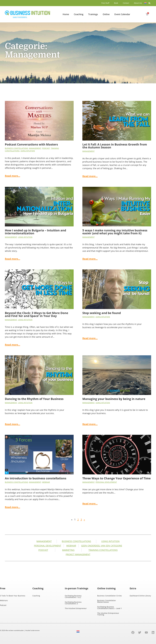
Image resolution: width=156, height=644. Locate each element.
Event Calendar (122, 14)
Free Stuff (105, 3)
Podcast (46, 148)
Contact (126, 3)
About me (138, 3)
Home (66, 14)
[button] (149, 3)
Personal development (106, 482)
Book (116, 3)
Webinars (4, 600)
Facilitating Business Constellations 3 (73, 603)
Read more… (12, 176)
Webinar (46, 482)
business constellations (16, 148)
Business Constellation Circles (110, 596)
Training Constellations (103, 550)
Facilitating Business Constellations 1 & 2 (73, 596)
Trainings (93, 14)
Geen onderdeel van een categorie (102, 546)
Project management (78, 554)
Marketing (68, 550)
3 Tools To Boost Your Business (13, 596)
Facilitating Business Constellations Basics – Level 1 (110, 608)
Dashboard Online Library (140, 596)
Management (35, 148)
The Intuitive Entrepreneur (76, 608)
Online (106, 14)
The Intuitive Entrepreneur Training (108, 614)
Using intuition (28, 151)
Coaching (79, 14)
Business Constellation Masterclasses (107, 601)
